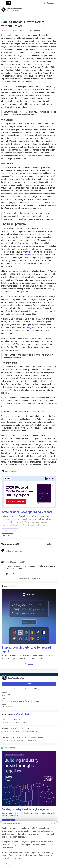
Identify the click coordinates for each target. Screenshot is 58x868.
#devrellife (30, 255)
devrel (5, 31)
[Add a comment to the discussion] (31, 553)
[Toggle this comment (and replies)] (3, 566)
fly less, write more (32, 328)
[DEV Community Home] (9, 3)
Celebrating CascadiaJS (29, 721)
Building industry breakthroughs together (26, 809)
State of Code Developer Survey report (27, 512)
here (31, 243)
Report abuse (36, 579)
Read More (7, 536)
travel (29, 31)
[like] (8, 574)
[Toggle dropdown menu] (55, 471)
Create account (50, 3)
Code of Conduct (23, 579)
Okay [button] (6, 864)
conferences (39, 31)
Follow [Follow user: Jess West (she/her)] (29, 684)
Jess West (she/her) (15, 9)
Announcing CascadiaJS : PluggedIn (29, 730)
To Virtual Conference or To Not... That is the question (29, 739)
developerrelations (17, 31)
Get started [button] (29, 664)
